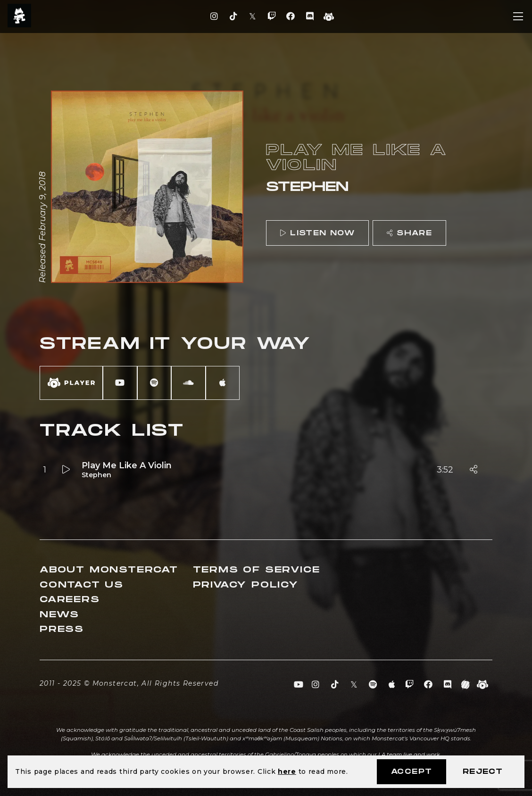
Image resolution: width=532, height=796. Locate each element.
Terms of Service (257, 570)
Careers (70, 600)
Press (62, 629)
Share (409, 233)
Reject (483, 772)
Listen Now (317, 233)
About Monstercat (109, 570)
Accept (411, 772)
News (59, 615)
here (287, 771)
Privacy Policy (246, 585)
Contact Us (82, 585)
